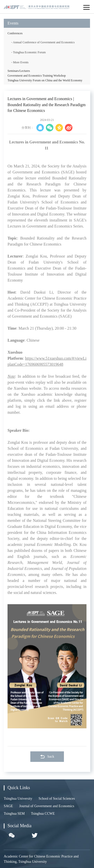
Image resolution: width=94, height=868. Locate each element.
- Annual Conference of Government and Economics (43, 42)
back (47, 757)
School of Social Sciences (57, 799)
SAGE (8, 806)
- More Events (20, 62)
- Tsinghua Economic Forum (28, 52)
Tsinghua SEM (14, 814)
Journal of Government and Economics (47, 806)
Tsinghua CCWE (43, 814)
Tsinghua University (18, 799)
